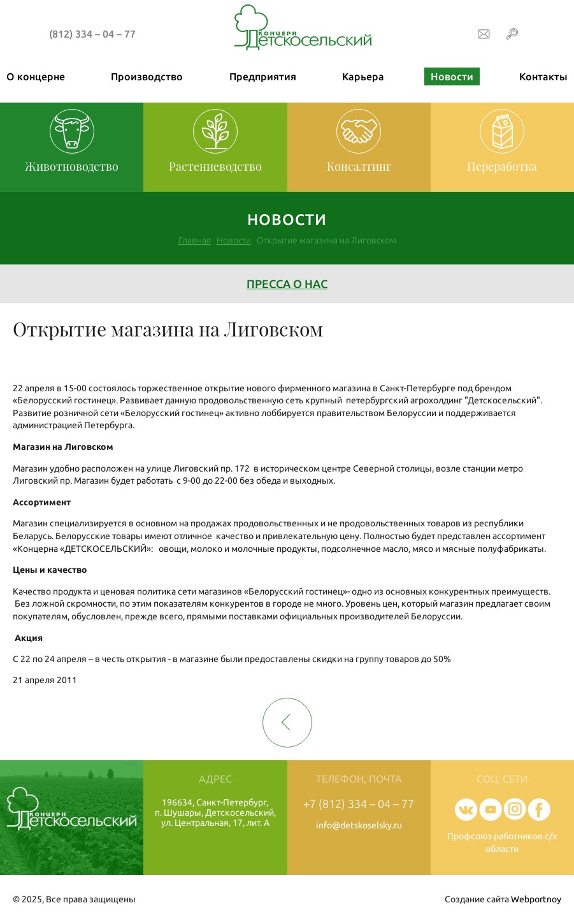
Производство (147, 76)
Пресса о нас (287, 284)
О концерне (36, 76)
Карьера (363, 76)
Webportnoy (536, 899)
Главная (195, 240)
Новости (452, 76)
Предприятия (263, 76)
